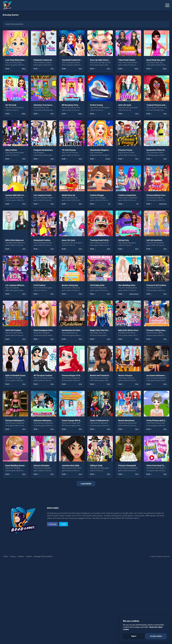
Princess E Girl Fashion (156, 285)
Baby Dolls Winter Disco (128, 330)
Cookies (21, 556)
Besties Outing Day (70, 285)
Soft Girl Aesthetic (154, 240)
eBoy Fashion (11, 150)
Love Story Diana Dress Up (17, 60)
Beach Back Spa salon (156, 60)
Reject (134, 636)
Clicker (108, 159)
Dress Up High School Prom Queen (105, 60)
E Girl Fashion (40, 285)
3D (109, 114)
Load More (86, 484)
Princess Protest (125, 150)
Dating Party (124, 240)
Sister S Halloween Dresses (102, 420)
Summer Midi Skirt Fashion (17, 195)
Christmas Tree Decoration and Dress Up (51, 105)
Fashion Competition (127, 195)
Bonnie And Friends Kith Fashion (104, 375)
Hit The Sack (11, 105)
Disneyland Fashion (42, 240)
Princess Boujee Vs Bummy (73, 375)
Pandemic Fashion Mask (44, 60)
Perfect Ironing (96, 105)
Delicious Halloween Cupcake (46, 420)
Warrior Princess (125, 375)
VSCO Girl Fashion (13, 330)
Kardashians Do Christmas (73, 330)
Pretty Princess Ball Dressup (159, 420)
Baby (24, 69)
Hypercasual (134, 294)
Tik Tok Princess (69, 150)
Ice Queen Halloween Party (158, 375)
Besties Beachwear (126, 420)
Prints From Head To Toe (157, 466)
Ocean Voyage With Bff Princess (76, 420)
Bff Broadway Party (70, 105)
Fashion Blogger (97, 195)
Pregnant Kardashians (43, 150)
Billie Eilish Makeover (15, 240)
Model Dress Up (68, 195)
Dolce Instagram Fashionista (46, 330)
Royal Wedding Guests (15, 466)
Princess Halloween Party (16, 420)
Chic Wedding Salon (127, 285)
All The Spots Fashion (43, 375)
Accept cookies (156, 636)
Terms (6, 556)
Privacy (13, 556)
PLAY (7, 69)
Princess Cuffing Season (157, 330)
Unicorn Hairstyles (41, 466)
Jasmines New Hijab (71, 466)
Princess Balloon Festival (157, 195)
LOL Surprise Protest (43, 195)
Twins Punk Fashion (127, 60)
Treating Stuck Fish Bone (101, 240)
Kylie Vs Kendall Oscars (15, 375)
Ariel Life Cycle (125, 105)
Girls (52, 69)
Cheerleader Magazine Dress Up (104, 150)
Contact (29, 556)
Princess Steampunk (127, 466)
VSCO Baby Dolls (97, 285)
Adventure (163, 204)
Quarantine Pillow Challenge (159, 150)
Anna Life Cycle (68, 240)
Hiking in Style (96, 466)
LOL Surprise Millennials (16, 285)
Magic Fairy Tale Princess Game (104, 330)
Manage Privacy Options (43, 556)
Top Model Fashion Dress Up (74, 60)
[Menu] (167, 5)
